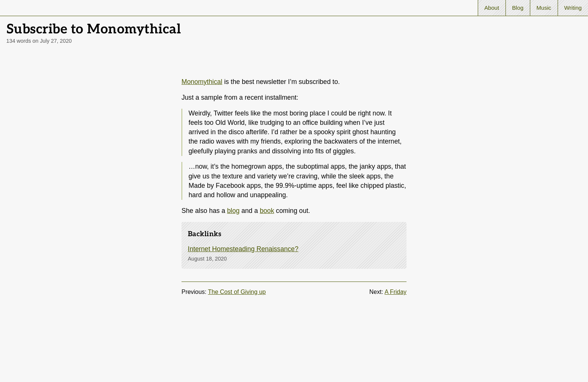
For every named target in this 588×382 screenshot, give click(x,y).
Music (544, 8)
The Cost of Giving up (237, 292)
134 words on (39, 41)
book (267, 211)
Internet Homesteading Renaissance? (243, 249)
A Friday (396, 292)
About (492, 8)
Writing (573, 8)
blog (233, 211)
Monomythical (202, 82)
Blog (518, 8)
